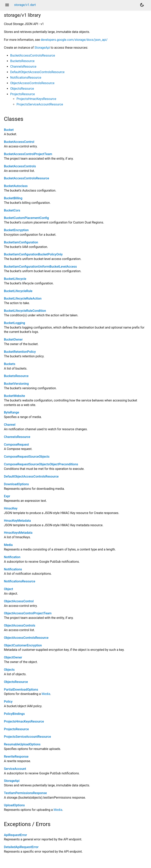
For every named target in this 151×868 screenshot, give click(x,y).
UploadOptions (14, 805)
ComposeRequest (16, 445)
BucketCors (12, 210)
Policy (8, 702)
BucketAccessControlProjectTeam (28, 154)
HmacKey (11, 508)
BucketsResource (22, 61)
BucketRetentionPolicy (20, 352)
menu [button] (7, 5)
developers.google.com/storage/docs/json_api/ (74, 40)
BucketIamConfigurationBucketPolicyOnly (33, 254)
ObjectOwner (13, 657)
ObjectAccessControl (19, 601)
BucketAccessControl (19, 142)
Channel (10, 425)
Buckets (10, 364)
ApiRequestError (15, 835)
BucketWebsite (14, 396)
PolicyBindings (14, 714)
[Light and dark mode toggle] (142, 5)
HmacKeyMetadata (17, 521)
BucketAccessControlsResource (33, 55)
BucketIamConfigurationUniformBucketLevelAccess (40, 267)
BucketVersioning (16, 384)
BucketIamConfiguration (21, 242)
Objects (9, 670)
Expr (7, 496)
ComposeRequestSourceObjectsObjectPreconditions (41, 464)
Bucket (9, 130)
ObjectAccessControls (20, 625)
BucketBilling (13, 198)
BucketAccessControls (20, 166)
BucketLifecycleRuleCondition (25, 311)
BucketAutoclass (16, 186)
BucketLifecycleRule (18, 291)
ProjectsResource (23, 94)
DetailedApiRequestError (21, 847)
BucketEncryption (16, 230)
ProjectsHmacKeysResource (36, 99)
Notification (12, 557)
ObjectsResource (22, 89)
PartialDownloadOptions (21, 690)
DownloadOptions (16, 484)
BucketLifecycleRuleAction (23, 298)
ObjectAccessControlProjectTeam (28, 613)
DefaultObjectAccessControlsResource (37, 72)
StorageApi (42, 48)
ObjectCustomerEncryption (23, 645)
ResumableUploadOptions (22, 744)
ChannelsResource (23, 67)
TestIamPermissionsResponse (25, 793)
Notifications (13, 569)
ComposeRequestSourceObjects (27, 457)
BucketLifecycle (15, 279)
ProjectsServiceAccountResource (40, 104)
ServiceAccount (15, 769)
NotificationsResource (26, 78)
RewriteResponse (16, 757)
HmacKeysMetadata (18, 533)
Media (8, 545)
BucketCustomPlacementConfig (26, 218)
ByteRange (12, 412)
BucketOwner (13, 339)
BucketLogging (14, 323)
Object (8, 589)
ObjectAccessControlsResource (32, 83)
